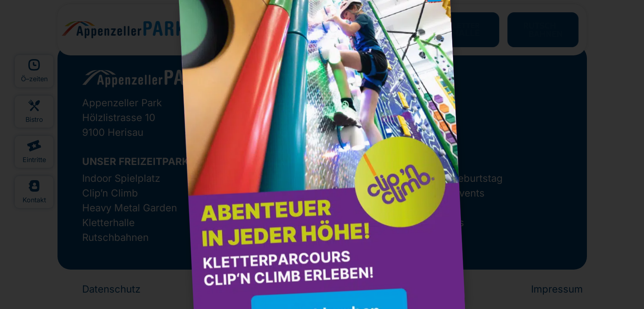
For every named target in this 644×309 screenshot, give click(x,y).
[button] (413, 23)
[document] (322, 154)
